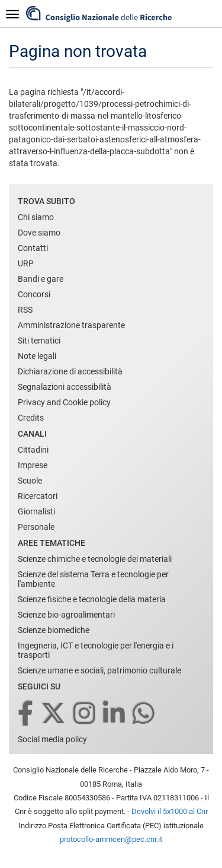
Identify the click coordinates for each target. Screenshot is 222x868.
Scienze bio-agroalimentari (66, 615)
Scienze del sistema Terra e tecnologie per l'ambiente (93, 579)
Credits (31, 418)
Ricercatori (38, 496)
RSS (25, 310)
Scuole (30, 481)
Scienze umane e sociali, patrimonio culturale (99, 670)
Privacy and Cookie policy (64, 402)
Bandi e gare (41, 279)
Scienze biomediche (54, 630)
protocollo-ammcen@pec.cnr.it (111, 839)
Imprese (33, 465)
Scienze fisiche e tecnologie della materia (92, 599)
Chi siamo (36, 217)
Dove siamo (39, 233)
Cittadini (33, 450)
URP (26, 263)
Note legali (37, 356)
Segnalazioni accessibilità (65, 387)
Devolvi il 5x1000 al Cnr (170, 811)
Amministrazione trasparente (71, 325)
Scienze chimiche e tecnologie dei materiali (95, 559)
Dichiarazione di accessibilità (70, 371)
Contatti (33, 248)
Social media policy (52, 739)
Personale (36, 527)
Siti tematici (39, 341)
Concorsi (34, 294)
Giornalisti (36, 511)
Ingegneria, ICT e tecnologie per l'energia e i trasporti (96, 650)
